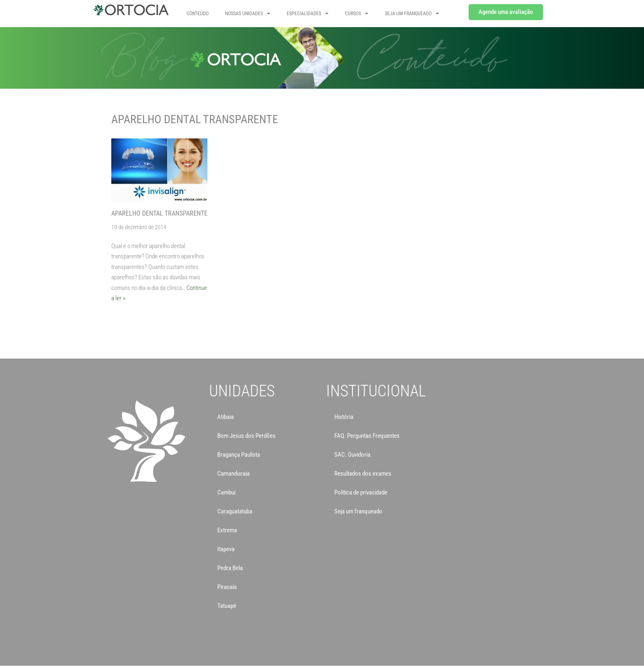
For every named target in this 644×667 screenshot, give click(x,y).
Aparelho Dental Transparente (159, 213)
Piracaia (227, 587)
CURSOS (357, 14)
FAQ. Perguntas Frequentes (367, 436)
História (344, 417)
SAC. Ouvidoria (352, 455)
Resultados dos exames (363, 474)
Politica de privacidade (361, 492)
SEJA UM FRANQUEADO (412, 14)
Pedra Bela (230, 568)
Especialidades (308, 14)
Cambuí (227, 492)
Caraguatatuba (235, 511)
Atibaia (225, 417)
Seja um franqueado (358, 511)
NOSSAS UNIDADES (248, 14)
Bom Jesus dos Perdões (246, 436)
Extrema (227, 530)
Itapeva (226, 549)
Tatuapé (227, 606)
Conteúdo (198, 14)
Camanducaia (233, 474)
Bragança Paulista (239, 455)
